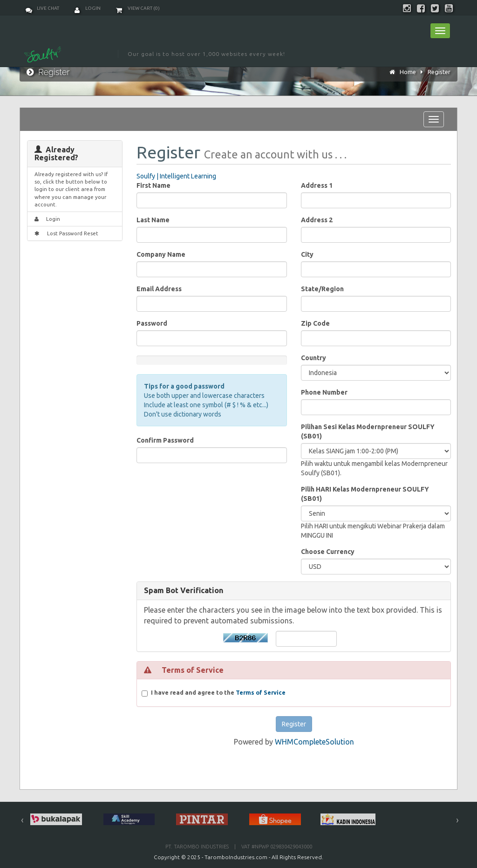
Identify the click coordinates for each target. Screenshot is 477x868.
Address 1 (317, 185)
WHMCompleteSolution (314, 742)
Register (439, 72)
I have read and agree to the (218, 693)
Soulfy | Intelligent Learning (176, 176)
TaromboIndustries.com (236, 857)
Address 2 (317, 220)
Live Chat (42, 8)
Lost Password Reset (66, 233)
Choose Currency (328, 552)
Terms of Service (261, 692)
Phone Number (324, 392)
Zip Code (315, 323)
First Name (153, 185)
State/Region (322, 289)
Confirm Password (165, 440)
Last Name (153, 220)
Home (408, 72)
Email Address (159, 289)
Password (152, 323)
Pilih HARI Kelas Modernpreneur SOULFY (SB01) (365, 494)
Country (313, 358)
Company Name (161, 254)
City (307, 254)
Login (88, 8)
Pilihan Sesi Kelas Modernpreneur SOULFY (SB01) (368, 431)
